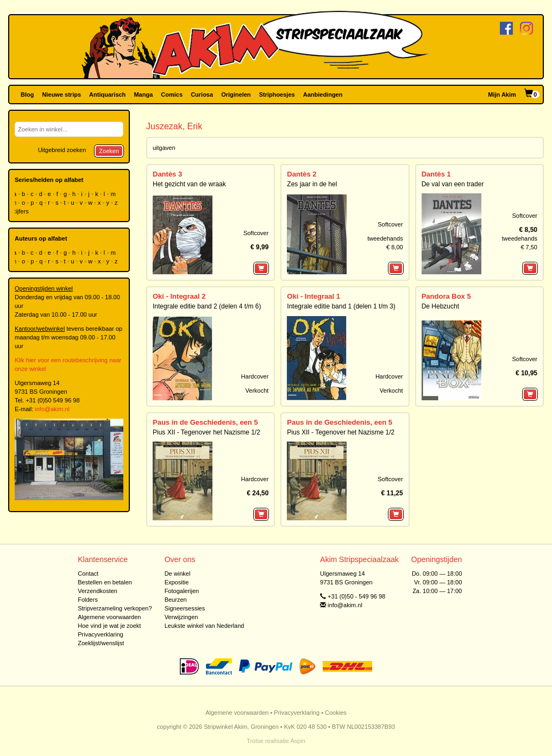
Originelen (236, 94)
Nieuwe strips (62, 94)
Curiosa (202, 94)
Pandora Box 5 (446, 296)
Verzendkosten (98, 591)
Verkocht (257, 390)
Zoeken (109, 151)
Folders (88, 600)
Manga (143, 94)
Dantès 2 (302, 174)
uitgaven (164, 148)
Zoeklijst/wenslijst (101, 643)
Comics (172, 94)
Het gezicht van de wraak (189, 184)
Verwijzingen (181, 617)
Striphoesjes (277, 94)
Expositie (177, 582)
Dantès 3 (167, 174)
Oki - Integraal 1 (313, 296)
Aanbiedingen (323, 94)
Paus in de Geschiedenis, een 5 (205, 422)
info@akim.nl (52, 409)
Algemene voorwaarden (109, 617)
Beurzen (176, 600)
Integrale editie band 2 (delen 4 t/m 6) (207, 306)
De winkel (178, 574)
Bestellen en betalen (105, 582)
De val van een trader (453, 184)
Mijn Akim (502, 94)
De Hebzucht (440, 306)
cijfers (22, 211)
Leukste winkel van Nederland (205, 626)
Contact (88, 574)
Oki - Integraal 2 (179, 296)
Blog (27, 94)
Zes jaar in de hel (312, 184)
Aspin (298, 741)
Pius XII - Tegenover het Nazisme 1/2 (206, 432)
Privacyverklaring (101, 634)
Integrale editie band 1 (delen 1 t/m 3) (341, 306)
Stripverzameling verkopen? (115, 608)
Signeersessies (185, 608)
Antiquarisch (107, 94)
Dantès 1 (436, 174)
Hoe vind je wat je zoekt (109, 626)
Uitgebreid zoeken (62, 150)
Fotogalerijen (182, 591)
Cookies (336, 713)
